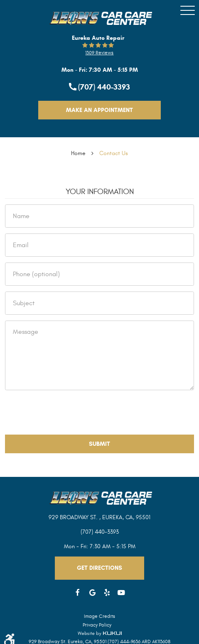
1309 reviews (99, 53)
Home (78, 153)
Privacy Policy (97, 625)
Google (92, 593)
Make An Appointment (99, 110)
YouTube (122, 593)
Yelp (107, 593)
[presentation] (68, 412)
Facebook (78, 593)
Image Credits (99, 616)
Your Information (100, 192)
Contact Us (114, 153)
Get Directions (99, 568)
